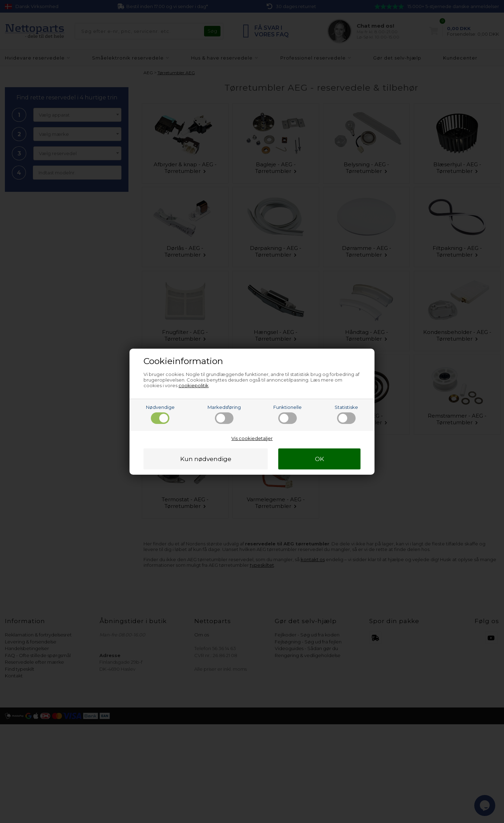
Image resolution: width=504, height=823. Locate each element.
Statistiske (346, 414)
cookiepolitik (194, 385)
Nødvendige (160, 414)
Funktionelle (288, 414)
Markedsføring (224, 414)
